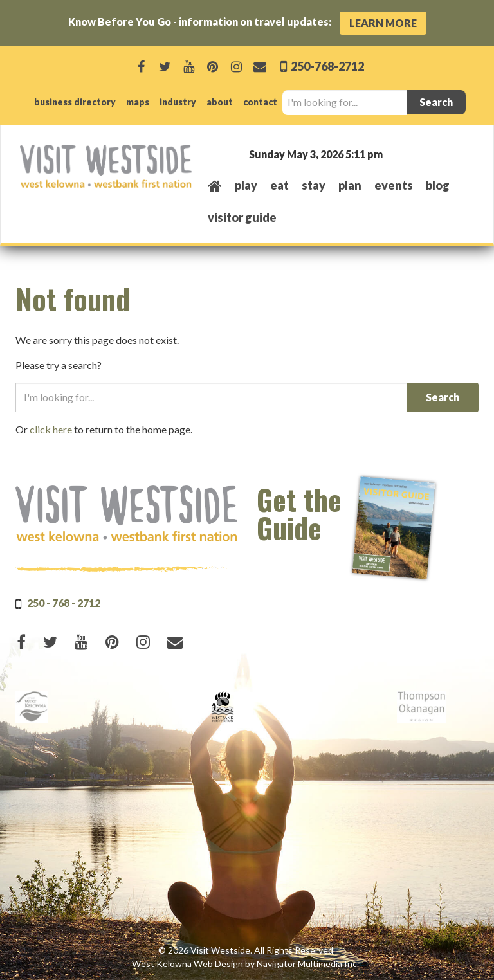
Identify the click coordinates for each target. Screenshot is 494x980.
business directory (75, 102)
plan (350, 185)
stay (314, 185)
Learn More (383, 23)
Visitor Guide (242, 217)
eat (279, 185)
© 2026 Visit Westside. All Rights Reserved (246, 950)
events (394, 185)
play (246, 185)
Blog (438, 185)
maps (138, 102)
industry (178, 102)
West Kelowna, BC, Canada (396, 153)
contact (260, 102)
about (220, 102)
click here (51, 429)
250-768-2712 (326, 66)
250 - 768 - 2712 (64, 603)
